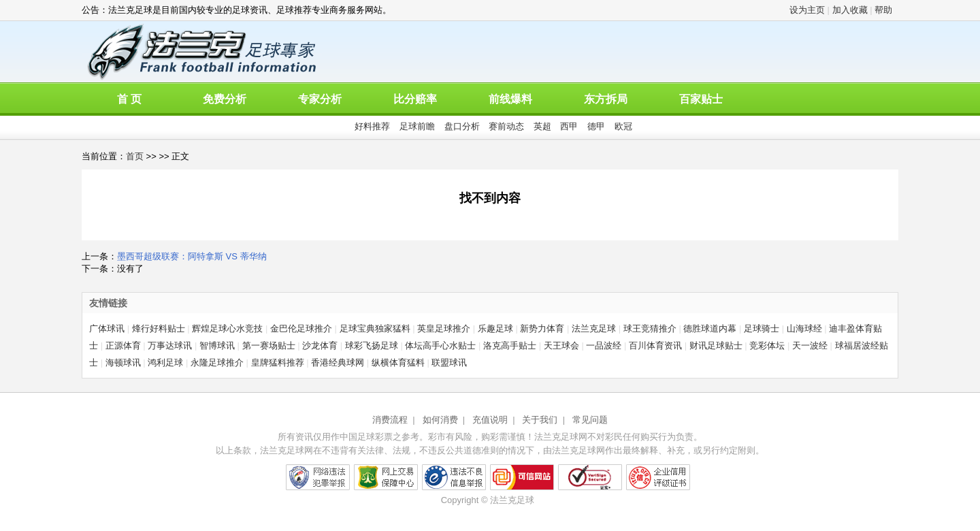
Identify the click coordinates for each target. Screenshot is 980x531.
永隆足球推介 (217, 363)
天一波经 (810, 345)
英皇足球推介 (444, 328)
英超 (542, 126)
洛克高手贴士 (510, 345)
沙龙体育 (320, 345)
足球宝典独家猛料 (375, 328)
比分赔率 (415, 99)
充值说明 (490, 420)
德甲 (596, 126)
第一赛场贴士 (269, 345)
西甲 (569, 126)
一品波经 (604, 345)
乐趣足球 (495, 328)
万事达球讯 (170, 345)
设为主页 (807, 10)
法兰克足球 (594, 328)
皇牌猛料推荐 (278, 363)
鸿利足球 (165, 363)
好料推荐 (372, 126)
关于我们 (540, 420)
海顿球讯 (123, 363)
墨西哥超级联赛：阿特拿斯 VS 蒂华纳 (192, 256)
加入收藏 (850, 10)
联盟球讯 (449, 363)
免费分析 (225, 99)
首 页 (129, 99)
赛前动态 (506, 126)
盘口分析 (462, 126)
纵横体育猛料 (398, 363)
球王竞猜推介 (650, 328)
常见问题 (590, 420)
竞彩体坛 (767, 345)
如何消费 (440, 420)
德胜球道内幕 (710, 328)
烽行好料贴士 (159, 328)
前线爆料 (510, 99)
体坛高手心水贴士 (440, 345)
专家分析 (320, 99)
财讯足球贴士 (716, 345)
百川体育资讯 (655, 345)
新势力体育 (542, 328)
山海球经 (804, 328)
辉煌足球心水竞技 (227, 328)
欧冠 (623, 126)
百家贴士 (701, 99)
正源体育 (123, 345)
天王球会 (561, 345)
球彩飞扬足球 (372, 345)
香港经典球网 (338, 363)
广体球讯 (107, 328)
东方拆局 (606, 99)
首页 (135, 156)
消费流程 (390, 420)
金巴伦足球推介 (301, 328)
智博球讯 (217, 345)
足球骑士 (762, 328)
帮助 (883, 10)
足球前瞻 (417, 126)
